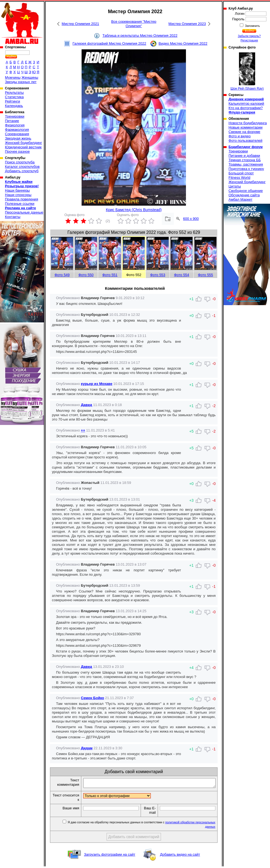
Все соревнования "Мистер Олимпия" (134, 24)
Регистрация (249, 40)
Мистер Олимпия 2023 (187, 24)
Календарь (14, 106)
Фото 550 (86, 275)
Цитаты (235, 186)
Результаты (14, 93)
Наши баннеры (17, 190)
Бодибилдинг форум (246, 147)
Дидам (87, 748)
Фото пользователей (245, 141)
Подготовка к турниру (246, 169)
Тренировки (15, 116)
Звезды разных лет (21, 82)
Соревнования (17, 134)
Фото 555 (205, 275)
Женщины (30, 77)
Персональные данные (24, 212)
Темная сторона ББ (245, 160)
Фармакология (17, 130)
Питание (12, 121)
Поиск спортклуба (20, 162)
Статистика (14, 97)
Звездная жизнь (18, 138)
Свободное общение (246, 191)
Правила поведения (22, 199)
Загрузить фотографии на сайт (110, 856)
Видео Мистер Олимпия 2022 (183, 43)
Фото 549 (62, 275)
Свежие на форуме (244, 132)
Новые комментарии (246, 127)
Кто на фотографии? (246, 108)
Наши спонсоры (18, 195)
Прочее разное (17, 151)
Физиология (15, 125)
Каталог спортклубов (22, 167)
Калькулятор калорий (246, 103)
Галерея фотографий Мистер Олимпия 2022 (109, 43)
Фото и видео (240, 136)
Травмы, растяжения (246, 164)
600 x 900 (191, 219)
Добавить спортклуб (22, 171)
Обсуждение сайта (244, 195)
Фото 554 (181, 275)
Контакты (13, 217)
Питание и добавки (244, 156)
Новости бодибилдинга (248, 123)
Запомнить (252, 26)
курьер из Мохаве (97, 384)
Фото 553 (158, 275)
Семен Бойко (93, 698)
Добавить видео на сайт (180, 856)
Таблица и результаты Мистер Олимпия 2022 (140, 36)
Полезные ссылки (20, 204)
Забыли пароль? (249, 36)
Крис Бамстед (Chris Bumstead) (134, 210)
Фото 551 (110, 275)
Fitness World (239, 178)
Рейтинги (12, 101)
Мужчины (13, 77)
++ (83, 430)
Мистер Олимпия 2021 (80, 24)
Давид (87, 405)
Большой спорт (241, 173)
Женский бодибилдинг (23, 143)
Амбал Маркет (240, 199)
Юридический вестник (23, 147)
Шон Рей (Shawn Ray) (247, 71)
